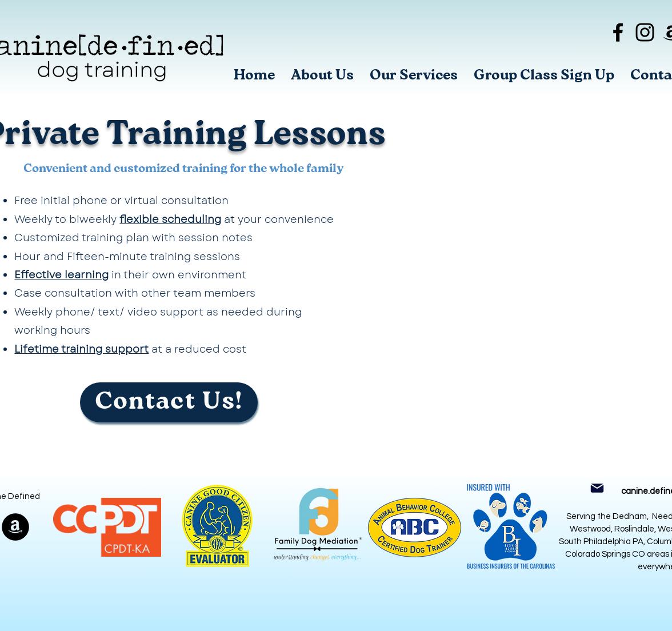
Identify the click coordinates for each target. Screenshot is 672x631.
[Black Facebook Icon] (618, 32)
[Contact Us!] (169, 402)
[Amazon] (15, 527)
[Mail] (597, 488)
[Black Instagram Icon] (645, 32)
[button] (414, 76)
